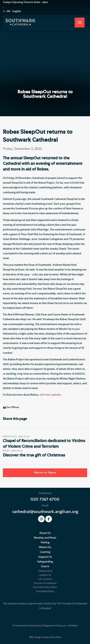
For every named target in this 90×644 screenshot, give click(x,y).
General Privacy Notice (45, 587)
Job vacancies (45, 579)
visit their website (50, 395)
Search (45, 566)
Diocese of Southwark (45, 583)
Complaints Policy (45, 591)
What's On (45, 547)
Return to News (45, 473)
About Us (45, 533)
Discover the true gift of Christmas (34, 455)
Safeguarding (45, 562)
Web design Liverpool (40, 637)
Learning (45, 552)
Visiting (45, 543)
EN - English (14, 11)
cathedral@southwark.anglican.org (45, 512)
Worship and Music (45, 538)
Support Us (45, 557)
